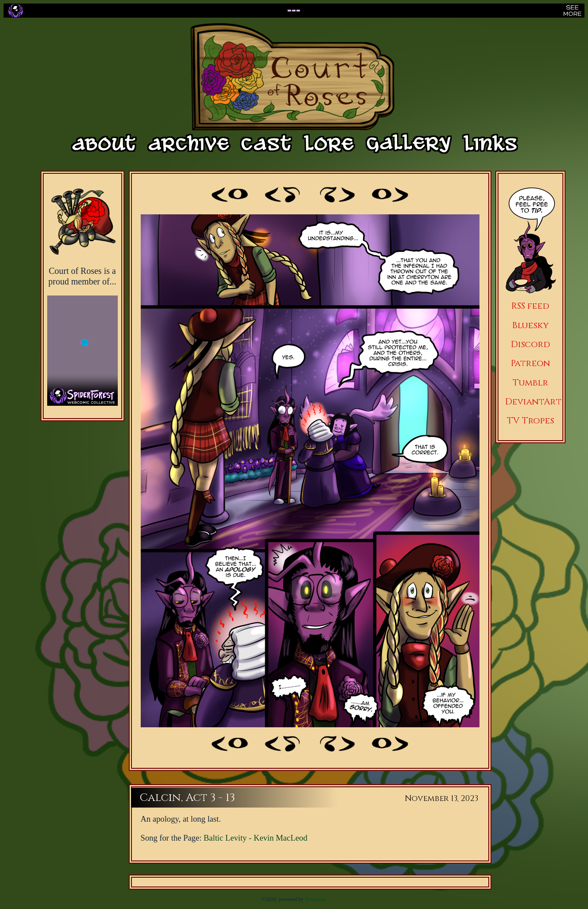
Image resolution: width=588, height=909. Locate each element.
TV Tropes (530, 421)
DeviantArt (533, 402)
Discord (530, 344)
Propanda (315, 899)
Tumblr (530, 383)
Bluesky (530, 325)
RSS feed (530, 306)
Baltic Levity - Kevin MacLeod (256, 838)
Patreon (530, 363)
